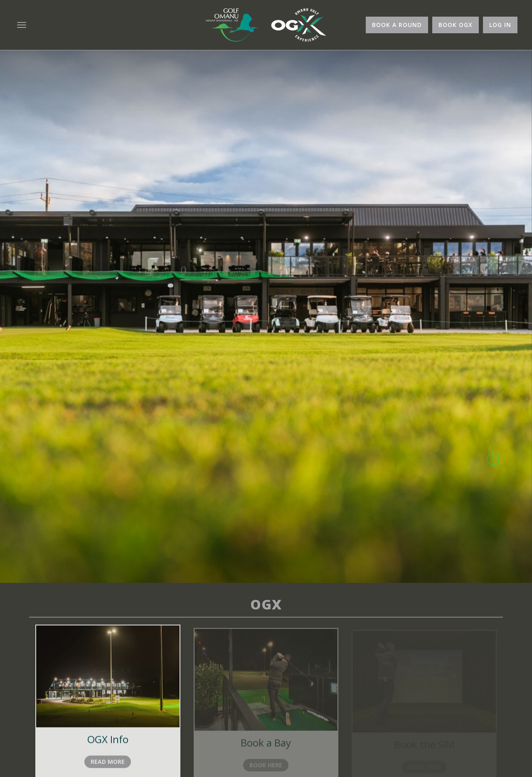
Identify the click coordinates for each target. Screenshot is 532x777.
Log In (500, 25)
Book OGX (456, 25)
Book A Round (397, 25)
